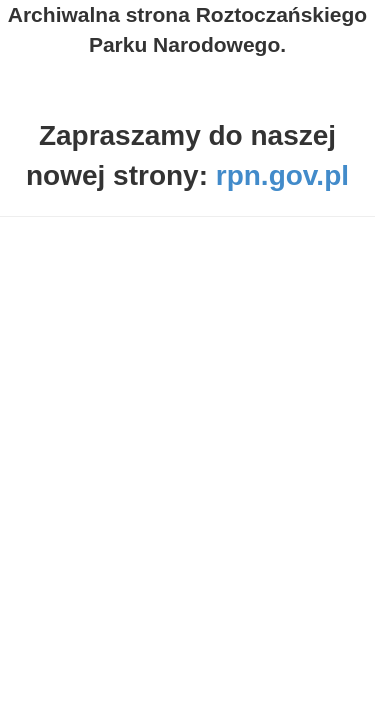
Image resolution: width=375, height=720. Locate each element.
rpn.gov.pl (282, 175)
